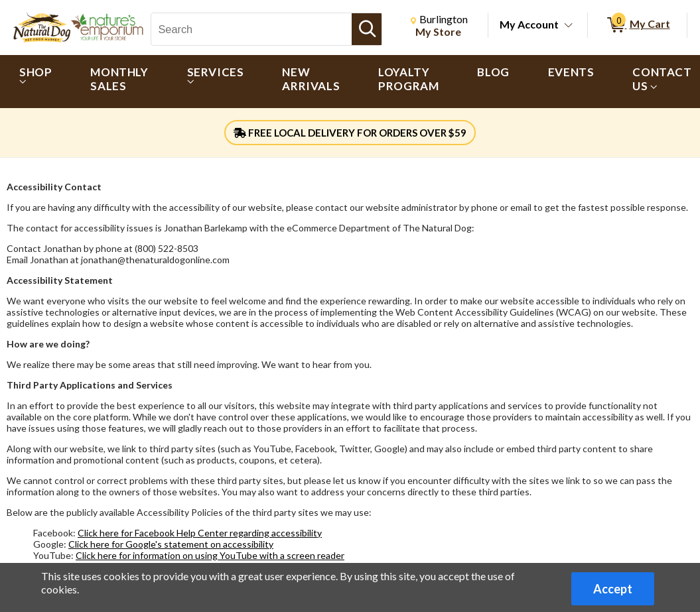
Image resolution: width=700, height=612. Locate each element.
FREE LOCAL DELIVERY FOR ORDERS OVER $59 (350, 133)
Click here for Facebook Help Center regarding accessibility (200, 533)
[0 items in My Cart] (637, 25)
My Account (529, 24)
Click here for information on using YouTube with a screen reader (210, 555)
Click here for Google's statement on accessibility (171, 544)
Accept (613, 589)
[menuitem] (35, 82)
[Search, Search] (251, 29)
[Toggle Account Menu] (569, 26)
